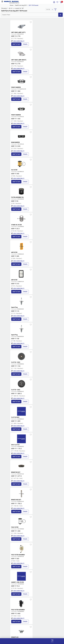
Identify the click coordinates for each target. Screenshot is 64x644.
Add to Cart (16, 44)
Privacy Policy (32, 632)
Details (25, 44)
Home (12, 5)
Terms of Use (32, 628)
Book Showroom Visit (47, 591)
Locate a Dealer (31, 591)
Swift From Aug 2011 (21, 5)
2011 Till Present (33, 5)
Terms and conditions (47, 586)
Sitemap (32, 634)
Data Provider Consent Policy (32, 630)
